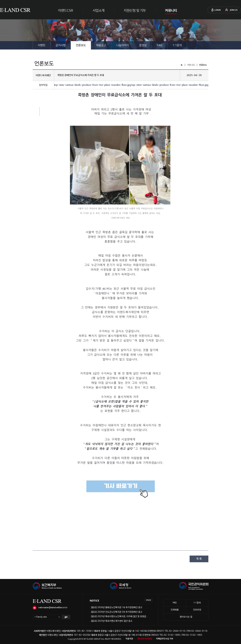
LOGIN (218, 10)
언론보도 (81, 45)
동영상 (143, 45)
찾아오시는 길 (186, 617)
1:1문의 (177, 45)
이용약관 (129, 639)
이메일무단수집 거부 (165, 639)
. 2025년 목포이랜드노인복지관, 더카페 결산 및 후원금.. (119, 616)
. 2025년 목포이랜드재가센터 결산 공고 (111, 621)
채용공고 (101, 45)
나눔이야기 (123, 45)
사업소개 (99, 11)
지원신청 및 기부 (135, 11)
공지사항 (61, 45)
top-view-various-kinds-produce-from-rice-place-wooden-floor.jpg (93, 85)
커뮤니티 (171, 11)
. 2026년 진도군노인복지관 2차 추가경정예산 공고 (116, 612)
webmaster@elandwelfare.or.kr (53, 608)
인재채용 (175, 610)
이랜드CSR (66, 11)
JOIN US (234, 10)
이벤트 (42, 45)
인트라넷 (197, 610)
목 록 (199, 559)
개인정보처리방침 (145, 639)
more (148, 600)
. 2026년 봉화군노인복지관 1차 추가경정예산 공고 (116, 607)
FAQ (160, 45)
